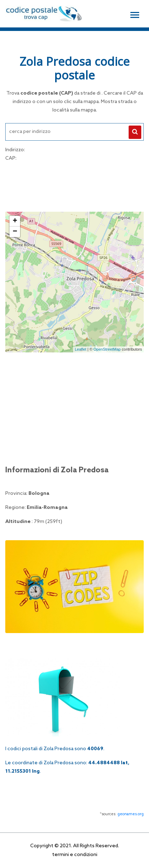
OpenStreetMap (107, 349)
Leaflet (81, 349)
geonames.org (131, 814)
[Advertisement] (74, 186)
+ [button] (15, 221)
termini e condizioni (75, 855)
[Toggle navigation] (135, 14)
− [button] (15, 232)
